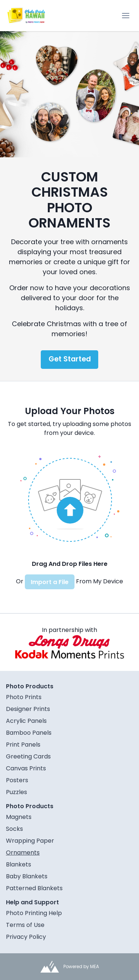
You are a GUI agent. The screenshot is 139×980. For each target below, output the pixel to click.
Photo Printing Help (34, 913)
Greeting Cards (28, 756)
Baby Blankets (27, 876)
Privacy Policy (26, 937)
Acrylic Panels (26, 721)
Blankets (19, 864)
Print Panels (23, 745)
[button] (70, 499)
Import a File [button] (50, 582)
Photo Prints (24, 697)
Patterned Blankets (34, 888)
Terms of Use (25, 925)
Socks (14, 829)
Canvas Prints (26, 768)
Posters (17, 780)
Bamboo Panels (29, 733)
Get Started (70, 359)
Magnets (19, 817)
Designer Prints (28, 709)
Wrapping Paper (30, 841)
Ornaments (23, 853)
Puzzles (16, 792)
